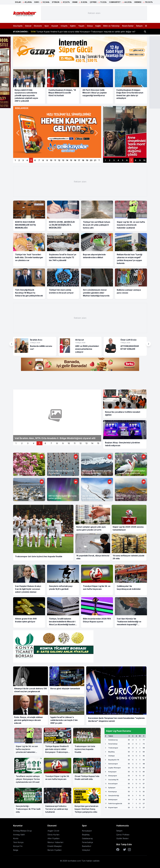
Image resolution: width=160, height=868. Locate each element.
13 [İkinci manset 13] (86, 443)
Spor (47, 26)
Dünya (90, 26)
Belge (16, 850)
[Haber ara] (145, 32)
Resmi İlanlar (128, 26)
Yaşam (81, 26)
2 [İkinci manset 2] (22, 443)
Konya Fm (18, 846)
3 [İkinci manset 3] (28, 443)
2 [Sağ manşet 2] (110, 160)
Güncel (28, 26)
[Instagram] (129, 850)
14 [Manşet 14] (67, 160)
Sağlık (98, 26)
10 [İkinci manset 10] (69, 443)
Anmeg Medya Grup (22, 831)
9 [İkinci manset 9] (63, 443)
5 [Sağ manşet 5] (123, 160)
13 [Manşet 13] (63, 160)
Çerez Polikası (123, 835)
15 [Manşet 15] (71, 160)
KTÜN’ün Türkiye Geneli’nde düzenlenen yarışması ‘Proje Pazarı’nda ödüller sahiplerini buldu (76, 32)
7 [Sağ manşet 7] (131, 160)
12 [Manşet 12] (59, 160)
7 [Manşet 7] (39, 160)
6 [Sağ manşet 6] (127, 160)
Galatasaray (87, 838)
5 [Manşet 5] (31, 160)
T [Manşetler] (99, 160)
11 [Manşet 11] (55, 160)
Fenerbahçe (87, 842)
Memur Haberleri (55, 842)
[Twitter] (125, 850)
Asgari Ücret (53, 831)
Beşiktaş (86, 835)
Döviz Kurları (53, 835)
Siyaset (55, 26)
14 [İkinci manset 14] (92, 443)
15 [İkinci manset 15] (98, 443)
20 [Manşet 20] (91, 160)
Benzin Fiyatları (55, 850)
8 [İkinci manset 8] (57, 443)
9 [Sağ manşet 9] (140, 160)
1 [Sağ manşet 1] (105, 160)
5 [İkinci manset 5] (39, 443)
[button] (142, 87)
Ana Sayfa (18, 26)
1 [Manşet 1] (15, 160)
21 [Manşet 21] (95, 160)
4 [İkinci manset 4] (34, 443)
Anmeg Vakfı (19, 835)
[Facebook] (118, 850)
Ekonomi (38, 26)
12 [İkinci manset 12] (81, 443)
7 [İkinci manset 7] (51, 443)
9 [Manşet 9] (47, 160)
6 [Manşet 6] (35, 160)
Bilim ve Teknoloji (111, 26)
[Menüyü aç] (146, 26)
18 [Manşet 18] (83, 160)
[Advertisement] (94, 13)
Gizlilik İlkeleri (122, 838)
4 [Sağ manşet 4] (118, 160)
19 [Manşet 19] (87, 160)
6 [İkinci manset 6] (45, 443)
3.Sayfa (64, 26)
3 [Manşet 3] (23, 160)
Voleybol (86, 850)
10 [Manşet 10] (51, 160)
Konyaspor (87, 831)
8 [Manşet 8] (43, 160)
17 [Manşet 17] (79, 160)
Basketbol (87, 846)
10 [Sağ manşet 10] (144, 160)
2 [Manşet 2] (19, 160)
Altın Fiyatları (54, 838)
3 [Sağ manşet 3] (114, 160)
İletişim (139, 26)
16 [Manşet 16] (75, 160)
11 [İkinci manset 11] (75, 443)
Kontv (16, 838)
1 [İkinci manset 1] (16, 443)
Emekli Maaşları (55, 846)
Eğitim (73, 26)
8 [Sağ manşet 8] (136, 160)
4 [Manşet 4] (27, 160)
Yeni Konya (18, 842)
